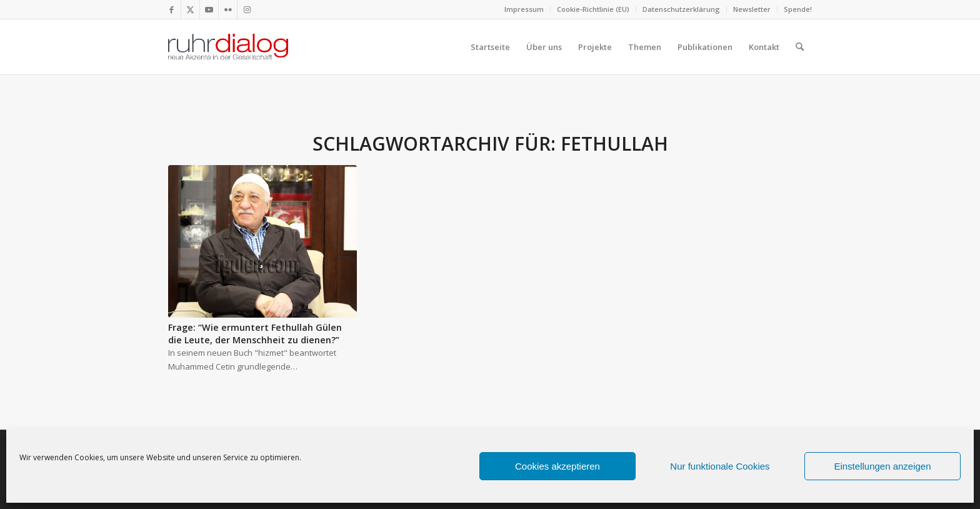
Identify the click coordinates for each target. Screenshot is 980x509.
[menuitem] (524, 9)
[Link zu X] (190, 9)
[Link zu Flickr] (228, 9)
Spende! (798, 9)
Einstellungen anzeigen (882, 466)
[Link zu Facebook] (172, 9)
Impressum (524, 9)
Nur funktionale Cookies (720, 466)
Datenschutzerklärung (681, 9)
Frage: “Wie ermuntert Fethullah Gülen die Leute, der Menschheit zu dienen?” (255, 334)
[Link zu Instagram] (247, 9)
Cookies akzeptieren (557, 466)
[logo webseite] (228, 47)
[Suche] (800, 47)
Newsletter (752, 9)
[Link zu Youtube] (209, 9)
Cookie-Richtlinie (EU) (593, 9)
